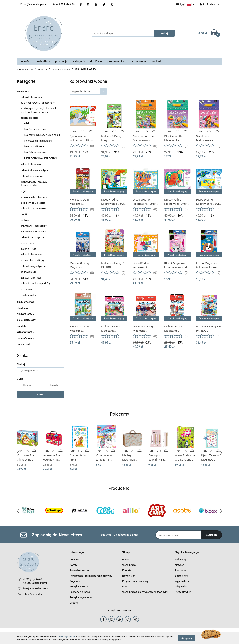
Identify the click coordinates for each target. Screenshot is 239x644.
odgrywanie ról (29, 272)
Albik (27, 123)
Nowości (180, 565)
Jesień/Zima (26, 338)
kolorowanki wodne (35, 146)
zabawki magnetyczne (33, 266)
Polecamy (181, 560)
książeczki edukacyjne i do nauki (42, 135)
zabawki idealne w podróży (36, 283)
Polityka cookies (79, 587)
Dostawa (75, 560)
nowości (25, 61)
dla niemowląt (26, 302)
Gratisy (74, 603)
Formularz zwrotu (80, 570)
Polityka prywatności (82, 597)
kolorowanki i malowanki (38, 141)
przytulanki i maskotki (34, 226)
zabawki (23, 91)
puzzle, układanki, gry (32, 260)
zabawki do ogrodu (32, 97)
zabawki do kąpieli (31, 165)
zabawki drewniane (31, 255)
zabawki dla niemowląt (34, 170)
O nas (125, 560)
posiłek (22, 326)
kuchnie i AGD (28, 249)
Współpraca (129, 565)
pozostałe (26, 289)
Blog (125, 587)
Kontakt (127, 570)
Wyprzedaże (182, 581)
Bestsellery (181, 576)
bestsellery (43, 61)
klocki (24, 214)
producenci (116, 61)
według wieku (29, 295)
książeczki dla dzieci (35, 129)
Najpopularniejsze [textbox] (81, 91)
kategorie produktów (87, 61)
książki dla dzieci (31, 118)
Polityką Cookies (67, 637)
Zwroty (74, 565)
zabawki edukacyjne (32, 176)
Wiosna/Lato (26, 332)
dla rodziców (26, 314)
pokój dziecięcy (27, 320)
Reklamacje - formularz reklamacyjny (91, 576)
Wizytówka (181, 587)
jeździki (25, 220)
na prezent (138, 61)
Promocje (180, 570)
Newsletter (128, 576)
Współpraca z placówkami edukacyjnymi (145, 592)
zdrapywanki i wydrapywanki (40, 158)
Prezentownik (183, 592)
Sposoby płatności (80, 592)
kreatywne (27, 243)
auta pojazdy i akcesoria (34, 197)
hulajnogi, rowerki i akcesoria (38, 103)
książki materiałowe (35, 152)
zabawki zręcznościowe (34, 208)
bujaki (24, 191)
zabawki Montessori (32, 278)
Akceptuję (186, 638)
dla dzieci (24, 308)
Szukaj (40, 394)
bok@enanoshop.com (35, 588)
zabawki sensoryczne (32, 237)
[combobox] (88, 91)
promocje (61, 61)
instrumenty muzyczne (33, 232)
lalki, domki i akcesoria (34, 203)
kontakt (156, 61)
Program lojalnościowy (135, 581)
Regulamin (76, 581)
